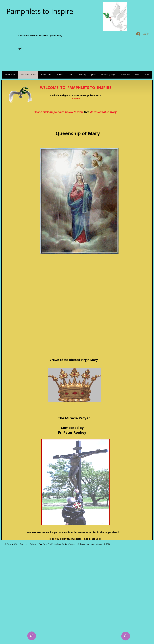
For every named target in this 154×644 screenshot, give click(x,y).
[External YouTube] (78, 301)
